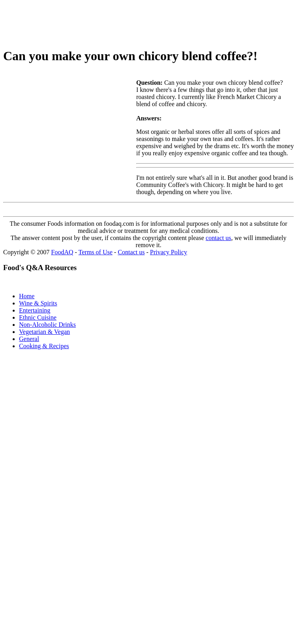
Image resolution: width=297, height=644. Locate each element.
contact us (218, 238)
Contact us (131, 252)
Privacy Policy (169, 252)
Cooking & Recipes (44, 346)
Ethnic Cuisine (38, 317)
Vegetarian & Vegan (45, 332)
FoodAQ (62, 252)
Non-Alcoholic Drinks (48, 325)
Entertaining (35, 310)
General (29, 339)
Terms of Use (95, 252)
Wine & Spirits (38, 303)
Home (27, 296)
